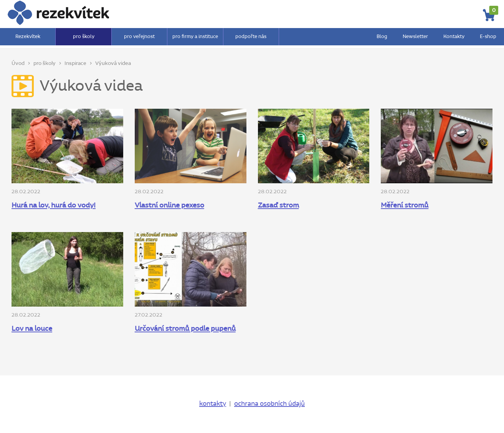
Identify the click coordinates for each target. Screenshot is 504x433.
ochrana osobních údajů (269, 404)
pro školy (45, 63)
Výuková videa (113, 63)
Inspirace (75, 63)
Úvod (18, 63)
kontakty (213, 404)
